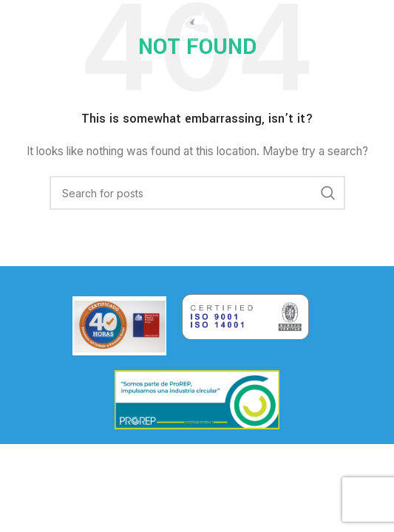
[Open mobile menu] (35, 22)
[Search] (197, 193)
